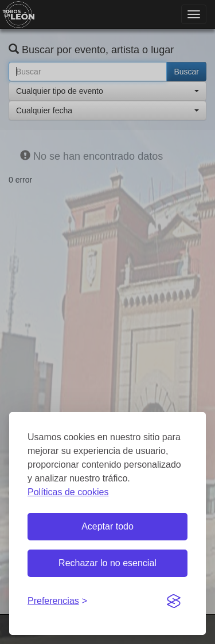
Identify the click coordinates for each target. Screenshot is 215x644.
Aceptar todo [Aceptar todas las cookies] (107, 526)
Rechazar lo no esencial (107, 563)
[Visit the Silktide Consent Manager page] (174, 602)
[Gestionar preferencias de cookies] (57, 601)
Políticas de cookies (68, 492)
